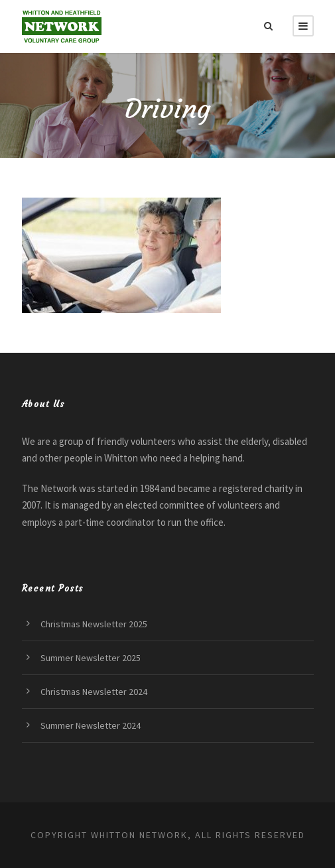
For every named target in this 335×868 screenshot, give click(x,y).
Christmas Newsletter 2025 (94, 624)
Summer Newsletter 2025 (91, 658)
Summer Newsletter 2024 (91, 725)
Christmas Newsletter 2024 (94, 692)
